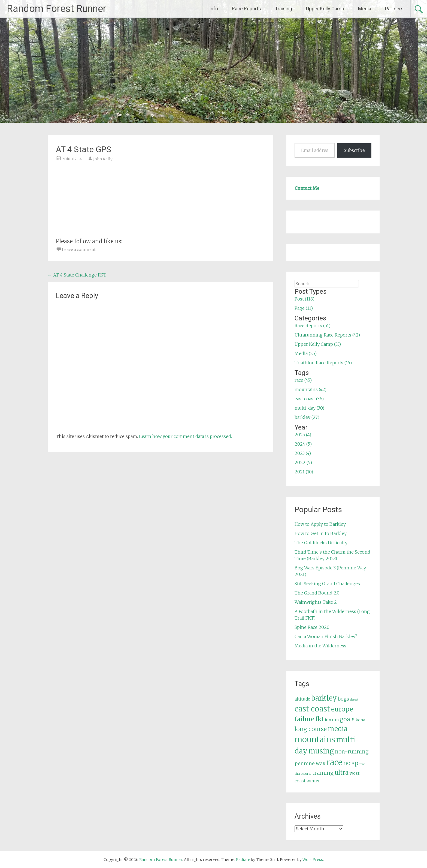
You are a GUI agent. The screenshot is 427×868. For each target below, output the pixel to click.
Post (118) (305, 299)
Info (214, 9)
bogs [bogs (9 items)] (343, 699)
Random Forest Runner (57, 9)
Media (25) (306, 353)
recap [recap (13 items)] (351, 763)
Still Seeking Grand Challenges (327, 584)
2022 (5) (303, 462)
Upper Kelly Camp (325, 9)
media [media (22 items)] (338, 729)
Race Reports (246, 9)
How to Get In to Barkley (321, 533)
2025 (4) (303, 435)
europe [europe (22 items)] (342, 709)
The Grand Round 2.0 (317, 593)
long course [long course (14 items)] (311, 729)
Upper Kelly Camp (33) (318, 344)
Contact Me (307, 188)
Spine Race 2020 (312, 627)
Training (284, 9)
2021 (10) (304, 472)
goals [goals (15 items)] (347, 719)
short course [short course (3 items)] (303, 774)
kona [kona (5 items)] (360, 720)
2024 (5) (303, 444)
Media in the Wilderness (320, 646)
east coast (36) (309, 399)
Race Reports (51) (313, 326)
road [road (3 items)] (362, 764)
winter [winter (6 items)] (313, 781)
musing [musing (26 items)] (321, 751)
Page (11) (304, 308)
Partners (394, 9)
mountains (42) (311, 389)
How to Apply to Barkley (320, 524)
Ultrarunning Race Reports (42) (327, 335)
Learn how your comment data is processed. (185, 436)
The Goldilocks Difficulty (321, 543)
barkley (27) (307, 417)
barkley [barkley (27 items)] (324, 698)
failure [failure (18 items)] (304, 719)
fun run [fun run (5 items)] (332, 720)
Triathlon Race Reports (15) (323, 363)
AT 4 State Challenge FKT (77, 275)
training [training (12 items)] (323, 773)
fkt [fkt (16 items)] (320, 719)
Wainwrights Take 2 (316, 602)
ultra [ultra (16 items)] (342, 773)
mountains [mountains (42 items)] (315, 740)
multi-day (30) (309, 408)
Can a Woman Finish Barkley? (326, 636)
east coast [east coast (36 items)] (312, 709)
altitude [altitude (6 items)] (302, 699)
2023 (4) (303, 453)
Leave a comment (79, 250)
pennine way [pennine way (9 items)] (310, 764)
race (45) (303, 380)
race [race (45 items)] (334, 762)
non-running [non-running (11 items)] (352, 752)
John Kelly (103, 159)
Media (365, 9)
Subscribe (354, 150)
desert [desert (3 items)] (354, 700)
